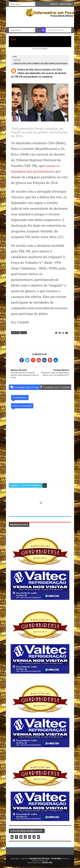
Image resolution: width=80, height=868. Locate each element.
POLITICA (17, 60)
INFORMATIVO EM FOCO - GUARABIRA (46, 859)
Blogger (45, 49)
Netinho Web (47, 863)
